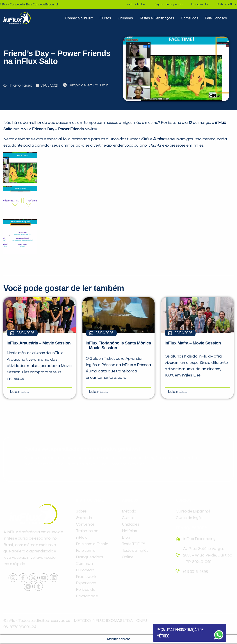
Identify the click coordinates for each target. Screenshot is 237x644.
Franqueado (199, 4)
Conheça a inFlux (79, 18)
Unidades (125, 18)
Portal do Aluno (227, 4)
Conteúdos (189, 18)
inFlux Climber (137, 4)
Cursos (105, 18)
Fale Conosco (216, 18)
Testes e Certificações (157, 18)
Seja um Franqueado (169, 4)
